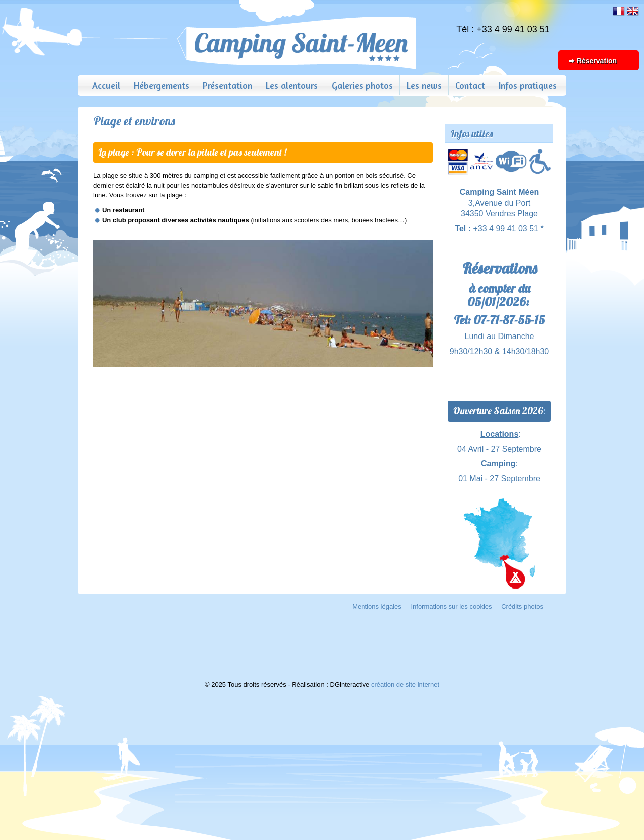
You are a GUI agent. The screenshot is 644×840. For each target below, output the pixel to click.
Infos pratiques (528, 85)
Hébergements (162, 85)
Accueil (106, 85)
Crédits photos (522, 606)
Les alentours (292, 85)
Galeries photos (362, 85)
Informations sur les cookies (451, 606)
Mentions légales (377, 606)
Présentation (227, 85)
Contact (470, 85)
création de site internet (405, 684)
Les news (424, 85)
